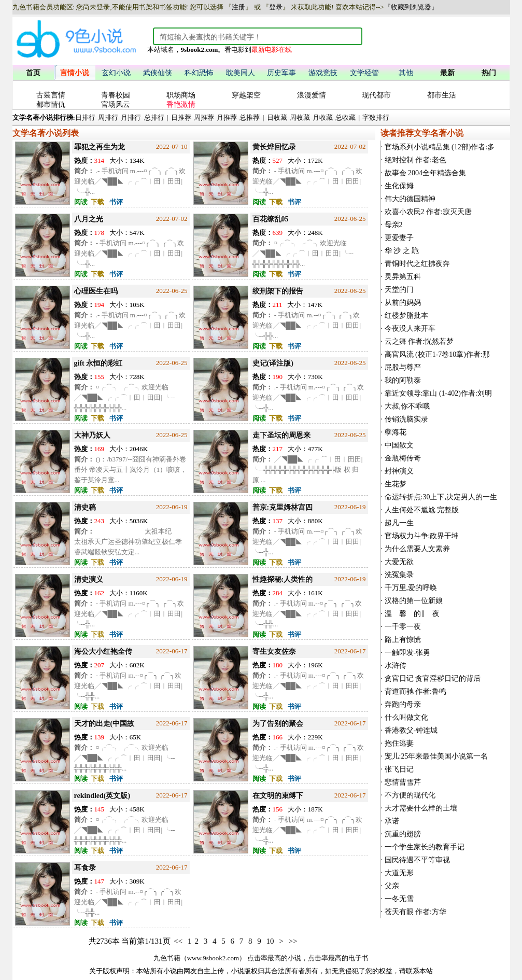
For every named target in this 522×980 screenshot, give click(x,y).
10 (270, 941)
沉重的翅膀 (403, 834)
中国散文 (399, 445)
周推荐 (204, 117)
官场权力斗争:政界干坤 (422, 536)
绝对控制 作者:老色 (415, 160)
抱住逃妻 (399, 743)
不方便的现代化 (410, 795)
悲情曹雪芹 (403, 782)
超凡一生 (399, 523)
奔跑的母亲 (403, 704)
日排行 (85, 117)
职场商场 (181, 95)
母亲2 (394, 225)
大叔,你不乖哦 (407, 406)
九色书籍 (167, 958)
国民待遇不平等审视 (417, 860)
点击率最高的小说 (274, 958)
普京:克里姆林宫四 (283, 507)
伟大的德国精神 (410, 199)
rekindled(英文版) (102, 796)
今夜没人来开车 (410, 328)
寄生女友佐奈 (274, 652)
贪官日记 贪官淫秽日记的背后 (433, 678)
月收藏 (323, 117)
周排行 (108, 117)
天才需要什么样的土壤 (421, 808)
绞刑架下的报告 (278, 291)
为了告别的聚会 (278, 724)
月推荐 (227, 117)
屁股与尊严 (403, 367)
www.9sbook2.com (213, 958)
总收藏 (345, 117)
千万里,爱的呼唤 (411, 588)
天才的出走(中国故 (104, 724)
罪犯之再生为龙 (100, 147)
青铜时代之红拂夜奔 (417, 264)
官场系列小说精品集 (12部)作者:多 (440, 147)
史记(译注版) (273, 363)
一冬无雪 (399, 899)
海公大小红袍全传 (103, 652)
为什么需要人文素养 (417, 549)
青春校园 (116, 95)
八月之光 (89, 219)
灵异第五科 (403, 277)
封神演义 (399, 471)
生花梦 (396, 484)
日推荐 (181, 117)
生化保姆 (399, 186)
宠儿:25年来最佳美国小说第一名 (436, 756)
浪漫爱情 (312, 95)
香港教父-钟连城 (411, 730)
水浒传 (396, 666)
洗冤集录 (399, 575)
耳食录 (85, 868)
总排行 (154, 117)
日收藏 (277, 117)
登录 (276, 7)
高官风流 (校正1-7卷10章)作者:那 (437, 354)
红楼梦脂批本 (406, 316)
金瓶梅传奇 (403, 458)
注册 (238, 7)
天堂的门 (399, 290)
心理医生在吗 (96, 291)
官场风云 (116, 104)
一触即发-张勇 (408, 653)
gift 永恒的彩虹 (98, 363)
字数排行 (376, 117)
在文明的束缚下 (278, 796)
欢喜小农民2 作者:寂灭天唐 (428, 212)
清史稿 (85, 507)
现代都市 (376, 95)
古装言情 (51, 95)
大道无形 (399, 873)
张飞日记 (399, 769)
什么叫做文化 (406, 717)
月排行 (131, 117)
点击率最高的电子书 (338, 958)
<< (178, 941)
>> (293, 941)
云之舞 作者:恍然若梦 (419, 341)
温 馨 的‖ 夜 (412, 614)
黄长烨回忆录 (274, 147)
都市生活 (442, 95)
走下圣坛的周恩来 (281, 435)
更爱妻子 (399, 238)
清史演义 (89, 579)
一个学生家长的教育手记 (425, 847)
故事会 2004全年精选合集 (426, 173)
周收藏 (300, 117)
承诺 (392, 821)
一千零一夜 (403, 627)
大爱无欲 (399, 562)
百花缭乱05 (271, 219)
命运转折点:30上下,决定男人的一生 (441, 497)
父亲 (392, 886)
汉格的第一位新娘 (414, 601)
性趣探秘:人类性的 (283, 579)
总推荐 (250, 117)
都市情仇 (51, 104)
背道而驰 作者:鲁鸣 (415, 691)
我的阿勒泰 (403, 380)
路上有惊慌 (403, 640)
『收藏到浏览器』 (411, 7)
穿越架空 (246, 95)
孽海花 (396, 432)
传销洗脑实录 (406, 419)
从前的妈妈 (403, 303)
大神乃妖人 (92, 435)
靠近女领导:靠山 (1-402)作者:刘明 (438, 393)
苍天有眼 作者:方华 (415, 912)
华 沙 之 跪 (402, 251)
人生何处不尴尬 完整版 (422, 510)
